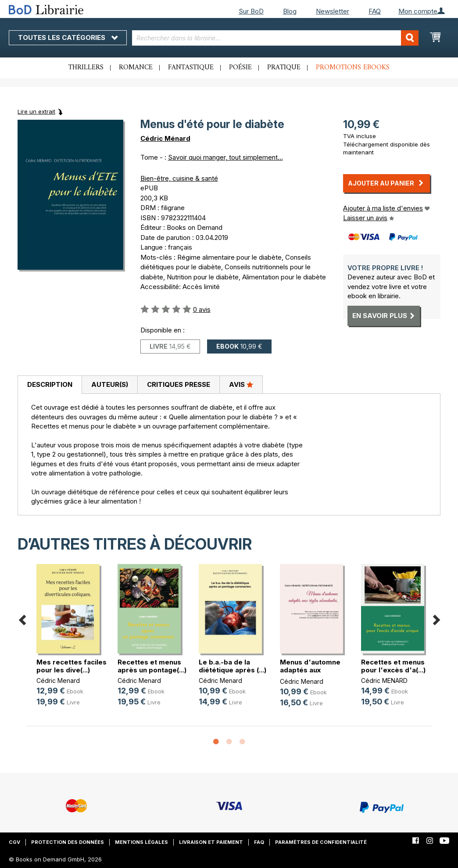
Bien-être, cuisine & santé (179, 178)
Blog (290, 11)
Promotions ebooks (353, 68)
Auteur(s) (110, 384)
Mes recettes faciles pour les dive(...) (72, 666)
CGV (14, 842)
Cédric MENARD (384, 680)
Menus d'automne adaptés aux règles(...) (310, 670)
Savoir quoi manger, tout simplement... (225, 157)
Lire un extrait (36, 111)
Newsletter (333, 11)
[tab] (50, 385)
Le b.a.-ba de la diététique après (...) (233, 666)
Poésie (240, 68)
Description (50, 384)
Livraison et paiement (211, 842)
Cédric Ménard (165, 138)
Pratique (284, 68)
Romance (136, 68)
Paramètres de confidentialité (321, 842)
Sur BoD (251, 11)
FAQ (375, 11)
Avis (241, 384)
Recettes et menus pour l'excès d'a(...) (393, 666)
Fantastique (191, 68)
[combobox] (275, 38)
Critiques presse (179, 384)
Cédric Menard (58, 680)
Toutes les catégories (68, 38)
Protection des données (68, 842)
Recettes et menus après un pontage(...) (152, 666)
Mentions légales (141, 842)
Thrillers (86, 68)
